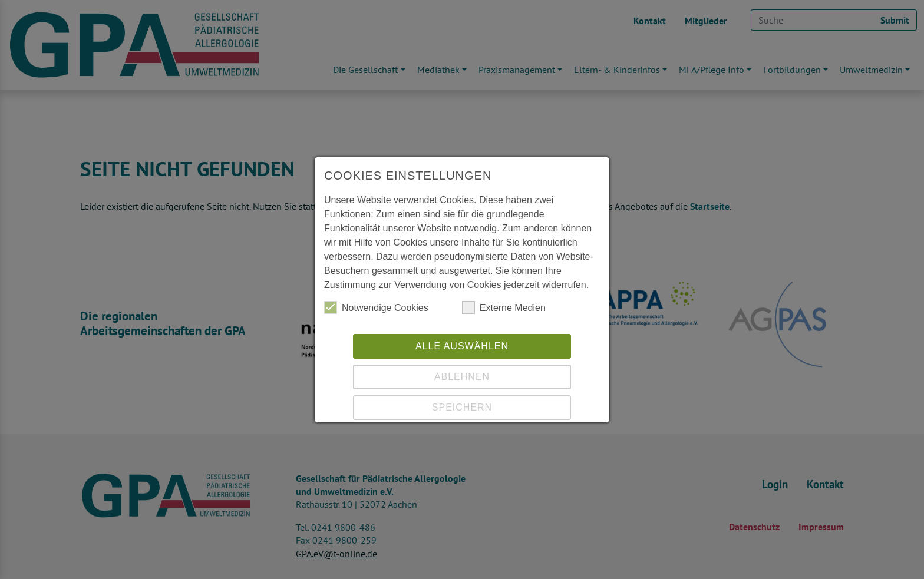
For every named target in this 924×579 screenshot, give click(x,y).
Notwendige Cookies (376, 307)
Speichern (462, 407)
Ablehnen (462, 377)
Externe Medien (504, 307)
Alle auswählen (462, 346)
